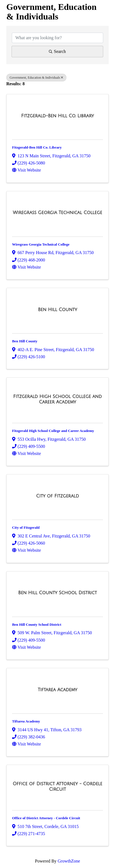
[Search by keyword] (57, 38)
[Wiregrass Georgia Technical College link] (58, 213)
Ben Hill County (25, 341)
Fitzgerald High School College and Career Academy (53, 431)
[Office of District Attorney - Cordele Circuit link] (57, 786)
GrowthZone (69, 861)
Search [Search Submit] (57, 51)
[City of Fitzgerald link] (57, 496)
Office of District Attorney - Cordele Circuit (46, 818)
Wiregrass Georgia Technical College (41, 244)
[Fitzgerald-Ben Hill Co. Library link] (57, 116)
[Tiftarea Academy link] (57, 690)
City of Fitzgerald (26, 527)
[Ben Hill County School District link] (57, 593)
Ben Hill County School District (37, 624)
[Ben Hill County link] (57, 310)
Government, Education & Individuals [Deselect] (36, 78)
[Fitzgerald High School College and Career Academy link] (57, 399)
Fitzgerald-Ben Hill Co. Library (37, 147)
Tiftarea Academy (26, 721)
